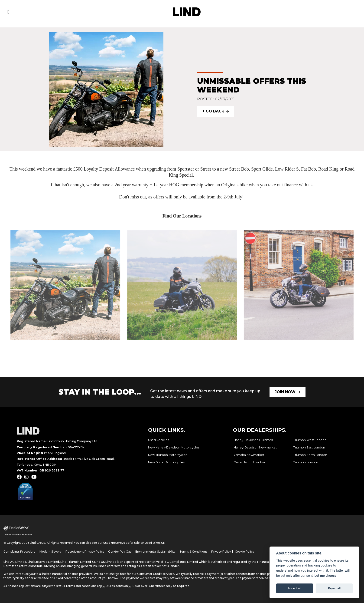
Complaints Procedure (19, 552)
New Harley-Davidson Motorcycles (174, 447)
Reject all (334, 588)
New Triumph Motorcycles (168, 455)
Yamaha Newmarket (249, 455)
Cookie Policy (245, 552)
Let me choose (326, 576)
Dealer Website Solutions (18, 535)
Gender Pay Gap (120, 552)
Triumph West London (310, 440)
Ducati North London (249, 462)
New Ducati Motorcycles (166, 462)
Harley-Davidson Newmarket (255, 447)
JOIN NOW (285, 392)
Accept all (295, 588)
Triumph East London (309, 447)
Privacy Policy (221, 552)
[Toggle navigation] (8, 12)
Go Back (213, 111)
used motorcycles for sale (122, 543)
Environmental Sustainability (155, 552)
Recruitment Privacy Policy (85, 552)
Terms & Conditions (193, 552)
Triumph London (306, 462)
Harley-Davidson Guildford (253, 440)
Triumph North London (310, 455)
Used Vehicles (159, 440)
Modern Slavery (50, 552)
